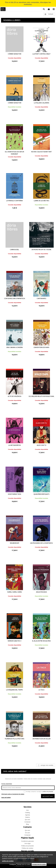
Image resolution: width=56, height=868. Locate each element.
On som (28, 833)
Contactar (27, 822)
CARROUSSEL (15, 250)
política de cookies (8, 861)
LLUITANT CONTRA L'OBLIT (41, 54)
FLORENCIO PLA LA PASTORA (15, 739)
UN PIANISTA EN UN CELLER (41, 739)
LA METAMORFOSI (15, 445)
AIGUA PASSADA (41, 592)
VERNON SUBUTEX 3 (15, 641)
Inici (27, 810)
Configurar (13, 865)
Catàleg (27, 813)
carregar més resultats (47, 765)
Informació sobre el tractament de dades (13, 794)
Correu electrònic (7, 784)
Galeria (28, 817)
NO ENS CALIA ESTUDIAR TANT (41, 152)
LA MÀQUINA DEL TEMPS (15, 690)
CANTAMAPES (41, 298)
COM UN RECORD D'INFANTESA (15, 298)
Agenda (27, 815)
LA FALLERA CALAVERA (41, 103)
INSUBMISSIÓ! (15, 543)
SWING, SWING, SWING (15, 592)
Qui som (27, 820)
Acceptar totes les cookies (39, 864)
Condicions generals (28, 841)
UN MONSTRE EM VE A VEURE (41, 250)
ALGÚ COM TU (41, 445)
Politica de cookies (28, 848)
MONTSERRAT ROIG (15, 494)
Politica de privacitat (28, 846)
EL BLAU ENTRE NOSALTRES (41, 641)
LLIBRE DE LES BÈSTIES (41, 201)
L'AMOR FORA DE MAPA (41, 347)
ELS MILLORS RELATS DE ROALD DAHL (41, 396)
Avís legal (27, 843)
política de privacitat (48, 792)
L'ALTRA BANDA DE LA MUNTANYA (41, 543)
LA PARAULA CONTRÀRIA (15, 201)
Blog (27, 824)
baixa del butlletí (6, 797)
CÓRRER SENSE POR (15, 54)
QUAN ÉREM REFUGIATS (41, 494)
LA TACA (41, 690)
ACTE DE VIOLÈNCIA (15, 396)
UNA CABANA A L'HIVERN (15, 347)
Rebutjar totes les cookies (24, 864)
